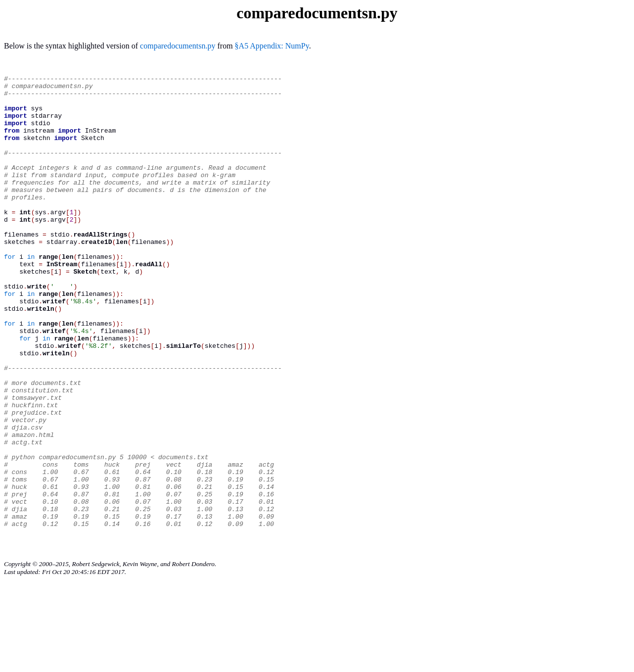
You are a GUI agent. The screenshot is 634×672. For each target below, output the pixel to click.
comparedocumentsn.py (178, 46)
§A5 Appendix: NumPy (272, 46)
